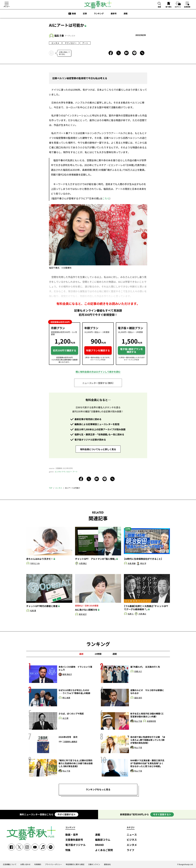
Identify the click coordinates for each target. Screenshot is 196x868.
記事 (85, 13)
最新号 (114, 13)
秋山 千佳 (138, 721)
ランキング (99, 13)
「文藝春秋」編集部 (70, 742)
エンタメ (55, 43)
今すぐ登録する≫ (67, 814)
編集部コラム (103, 840)
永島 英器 (132, 563)
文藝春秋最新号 (74, 840)
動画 (74, 13)
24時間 (98, 654)
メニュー (7, 6)
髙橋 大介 (138, 671)
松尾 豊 (33, 611)
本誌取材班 (151, 721)
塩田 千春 (59, 35)
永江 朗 (65, 718)
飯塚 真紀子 (67, 674)
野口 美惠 (66, 698)
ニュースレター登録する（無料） (98, 383)
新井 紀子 (83, 614)
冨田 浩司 (138, 698)
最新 (81, 654)
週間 (115, 654)
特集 (68, 850)
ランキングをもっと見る (98, 789)
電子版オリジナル (75, 845)
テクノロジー (71, 43)
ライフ (130, 850)
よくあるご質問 (104, 850)
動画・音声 (72, 835)
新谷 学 (143, 563)
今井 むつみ (35, 563)
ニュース (132, 835)
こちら (106, 198)
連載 (126, 13)
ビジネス (132, 840)
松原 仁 (131, 614)
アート (85, 43)
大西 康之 (83, 563)
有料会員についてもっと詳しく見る (98, 449)
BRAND (99, 845)
